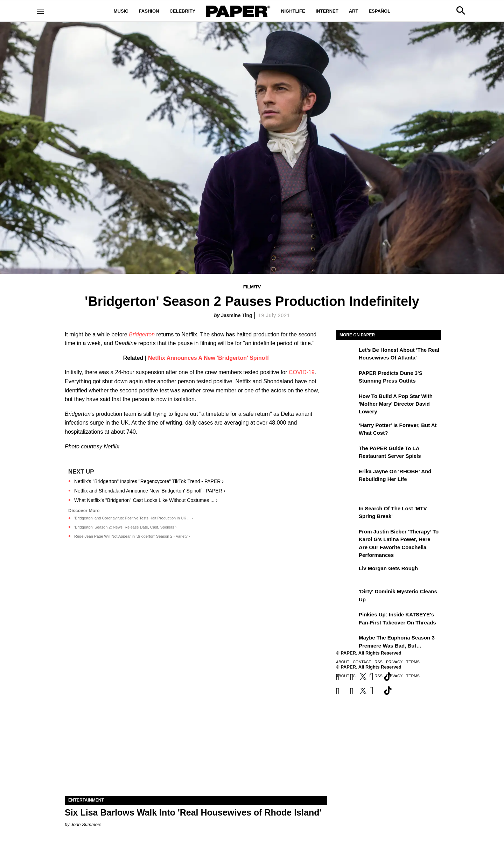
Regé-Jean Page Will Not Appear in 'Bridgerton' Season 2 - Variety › (132, 536)
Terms (413, 662)
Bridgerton (142, 334)
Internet (327, 11)
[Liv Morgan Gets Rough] (346, 573)
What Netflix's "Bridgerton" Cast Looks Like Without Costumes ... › (146, 500)
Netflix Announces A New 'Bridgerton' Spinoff (208, 358)
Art (354, 11)
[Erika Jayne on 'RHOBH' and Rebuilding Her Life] (346, 476)
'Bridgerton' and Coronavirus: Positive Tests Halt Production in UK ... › (134, 518)
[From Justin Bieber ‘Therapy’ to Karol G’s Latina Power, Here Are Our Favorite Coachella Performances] (346, 537)
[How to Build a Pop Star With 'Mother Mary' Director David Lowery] (346, 401)
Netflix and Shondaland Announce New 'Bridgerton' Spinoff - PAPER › (150, 491)
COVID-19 (302, 372)
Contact (362, 662)
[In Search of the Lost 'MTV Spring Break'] (346, 513)
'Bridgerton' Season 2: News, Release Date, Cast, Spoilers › (125, 527)
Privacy (394, 662)
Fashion (149, 11)
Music (121, 11)
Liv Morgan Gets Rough (388, 568)
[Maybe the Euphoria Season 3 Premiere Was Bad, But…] (346, 643)
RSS (379, 662)
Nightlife (293, 11)
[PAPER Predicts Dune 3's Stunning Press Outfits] (346, 378)
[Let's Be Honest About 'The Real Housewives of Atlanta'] (346, 355)
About (343, 662)
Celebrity (182, 11)
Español (379, 11)
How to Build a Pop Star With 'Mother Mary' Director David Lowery (396, 404)
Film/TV (252, 287)
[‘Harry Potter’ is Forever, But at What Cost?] (346, 430)
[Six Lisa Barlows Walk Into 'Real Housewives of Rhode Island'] (196, 730)
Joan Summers (86, 824)
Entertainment (86, 800)
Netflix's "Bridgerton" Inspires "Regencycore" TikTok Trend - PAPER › (149, 481)
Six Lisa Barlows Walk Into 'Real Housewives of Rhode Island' (193, 812)
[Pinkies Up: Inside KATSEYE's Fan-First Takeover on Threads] (346, 620)
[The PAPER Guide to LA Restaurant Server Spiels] (346, 453)
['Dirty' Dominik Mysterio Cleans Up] (346, 596)
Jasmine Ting (236, 315)
